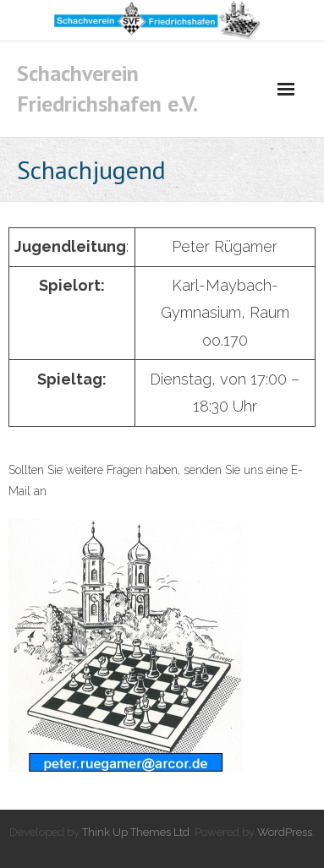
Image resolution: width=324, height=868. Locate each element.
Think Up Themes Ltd (136, 832)
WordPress (285, 832)
